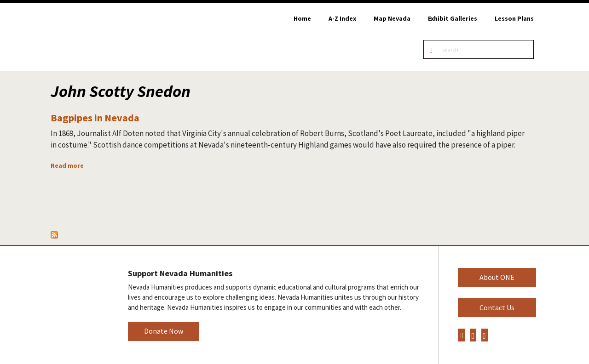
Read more (67, 165)
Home (302, 18)
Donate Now (164, 331)
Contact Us (497, 307)
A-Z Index (342, 18)
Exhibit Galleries (453, 18)
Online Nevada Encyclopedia (97, 37)
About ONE (497, 277)
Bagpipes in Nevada (95, 118)
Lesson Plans (514, 18)
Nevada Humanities (78, 304)
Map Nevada (392, 18)
